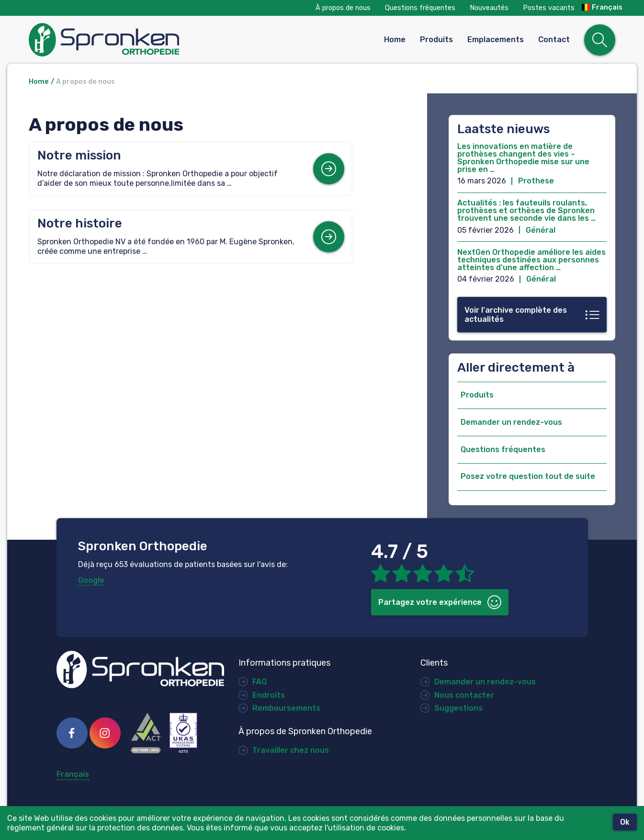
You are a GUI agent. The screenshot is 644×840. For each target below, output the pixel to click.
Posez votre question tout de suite (528, 476)
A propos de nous (85, 82)
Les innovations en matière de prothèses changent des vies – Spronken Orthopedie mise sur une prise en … (523, 158)
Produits (436, 40)
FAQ (260, 682)
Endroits (269, 695)
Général (541, 230)
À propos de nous (343, 8)
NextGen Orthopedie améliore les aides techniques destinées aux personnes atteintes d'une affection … (531, 260)
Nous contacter (464, 695)
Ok (625, 822)
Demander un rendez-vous (511, 422)
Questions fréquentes (420, 8)
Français (602, 8)
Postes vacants (549, 8)
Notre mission (79, 155)
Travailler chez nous (291, 750)
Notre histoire (80, 223)
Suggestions (458, 708)
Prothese (536, 181)
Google (91, 580)
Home (395, 40)
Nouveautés (489, 8)
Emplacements (496, 40)
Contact (554, 40)
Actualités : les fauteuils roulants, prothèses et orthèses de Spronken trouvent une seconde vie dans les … (526, 210)
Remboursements (286, 708)
